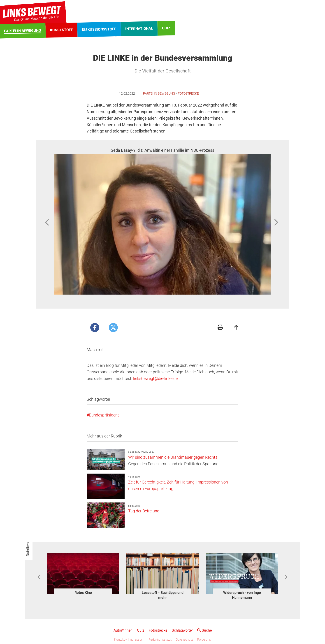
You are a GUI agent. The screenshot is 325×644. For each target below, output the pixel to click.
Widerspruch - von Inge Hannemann (242, 595)
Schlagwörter (182, 630)
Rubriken (28, 549)
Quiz (141, 630)
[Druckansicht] (220, 328)
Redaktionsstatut (160, 639)
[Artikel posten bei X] (113, 328)
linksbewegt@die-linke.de (155, 378)
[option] (163, 221)
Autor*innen (123, 630)
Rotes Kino (83, 593)
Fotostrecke (188, 93)
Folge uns (204, 639)
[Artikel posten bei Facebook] (95, 328)
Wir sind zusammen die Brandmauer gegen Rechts (173, 457)
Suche (204, 630)
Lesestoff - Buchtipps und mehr (163, 595)
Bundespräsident (104, 415)
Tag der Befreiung (144, 511)
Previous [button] (47, 222)
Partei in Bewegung (159, 93)
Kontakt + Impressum (129, 639)
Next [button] (276, 222)
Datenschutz (184, 639)
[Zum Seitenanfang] (236, 328)
